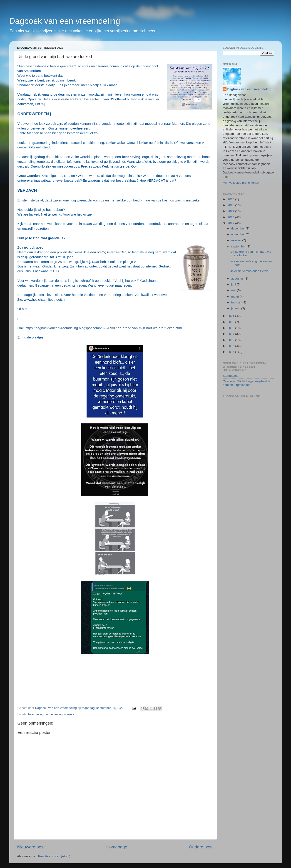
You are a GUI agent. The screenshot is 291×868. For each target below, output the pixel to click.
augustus (238, 279)
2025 (231, 205)
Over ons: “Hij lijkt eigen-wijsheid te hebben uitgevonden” (247, 383)
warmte (69, 714)
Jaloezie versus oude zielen (249, 271)
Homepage (117, 847)
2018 (231, 328)
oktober (237, 240)
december (239, 228)
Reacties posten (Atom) (54, 856)
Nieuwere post (31, 847)
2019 (231, 322)
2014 (231, 352)
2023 (231, 217)
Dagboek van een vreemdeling (65, 21)
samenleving (54, 714)
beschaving (36, 714)
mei (234, 290)
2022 (231, 223)
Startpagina (231, 376)
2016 (231, 340)
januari (236, 308)
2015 (231, 346)
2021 (231, 316)
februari (237, 302)
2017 (231, 334)
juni (234, 284)
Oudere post (201, 847)
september (239, 246)
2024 (231, 211)
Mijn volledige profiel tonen (241, 183)
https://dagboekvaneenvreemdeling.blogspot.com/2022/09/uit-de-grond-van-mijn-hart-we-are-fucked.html (104, 328)
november (239, 234)
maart (236, 297)
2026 (231, 199)
